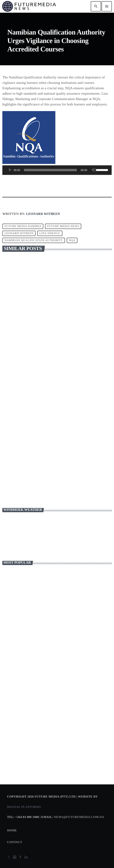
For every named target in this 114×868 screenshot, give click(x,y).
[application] (57, 171)
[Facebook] (20, 857)
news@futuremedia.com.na (79, 817)
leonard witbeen (19, 233)
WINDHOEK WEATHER (57, 535)
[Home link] (29, 6)
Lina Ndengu (50, 233)
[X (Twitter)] (9, 857)
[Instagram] (15, 857)
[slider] (51, 170)
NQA (72, 240)
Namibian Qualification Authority (34, 240)
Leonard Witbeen (43, 214)
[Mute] (94, 170)
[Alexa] (26, 857)
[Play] (10, 170)
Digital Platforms (24, 807)
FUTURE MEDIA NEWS (63, 226)
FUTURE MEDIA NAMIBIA (23, 226)
